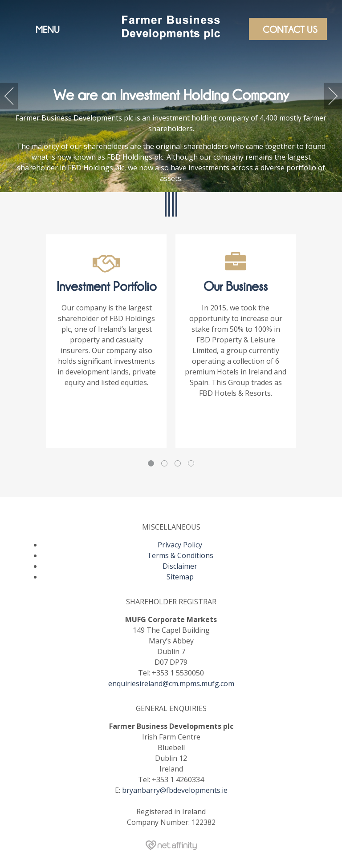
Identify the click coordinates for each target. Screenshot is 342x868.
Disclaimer (180, 566)
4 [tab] (191, 463)
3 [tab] (178, 463)
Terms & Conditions (180, 555)
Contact (290, 29)
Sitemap (180, 577)
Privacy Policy (180, 545)
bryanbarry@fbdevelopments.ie (175, 790)
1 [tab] (151, 463)
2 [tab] (164, 463)
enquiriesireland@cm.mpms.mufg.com (171, 683)
